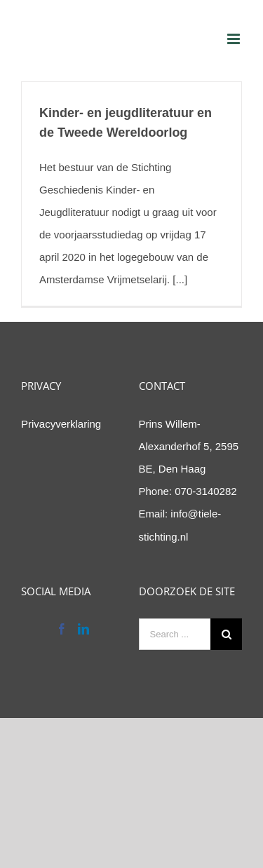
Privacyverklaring (61, 424)
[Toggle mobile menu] (235, 39)
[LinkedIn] (83, 629)
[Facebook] (62, 629)
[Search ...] (175, 634)
